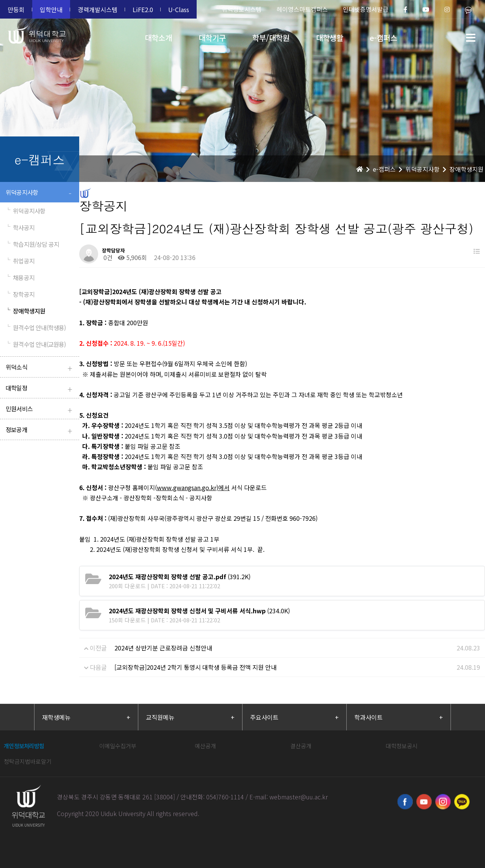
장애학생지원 (25, 311)
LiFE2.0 (143, 9)
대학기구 (212, 38)
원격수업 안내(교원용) (36, 344)
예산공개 (205, 746)
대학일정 (41, 389)
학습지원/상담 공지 (32, 244)
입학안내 (51, 9)
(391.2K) (180, 577)
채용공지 (20, 277)
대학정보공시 (402, 746)
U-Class (179, 9)
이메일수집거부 (118, 746)
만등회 (16, 9)
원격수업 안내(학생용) (36, 327)
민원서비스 (41, 410)
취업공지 (20, 261)
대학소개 (158, 38)
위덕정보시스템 (242, 9)
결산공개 (301, 746)
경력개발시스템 (98, 9)
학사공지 (20, 227)
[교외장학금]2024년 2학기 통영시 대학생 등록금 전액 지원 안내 (196, 667)
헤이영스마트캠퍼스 (302, 9)
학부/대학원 (271, 38)
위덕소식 (41, 368)
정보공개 (41, 430)
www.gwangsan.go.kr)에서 (193, 487)
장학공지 (20, 294)
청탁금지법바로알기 (28, 761)
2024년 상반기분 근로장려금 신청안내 (163, 648)
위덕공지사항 (41, 193)
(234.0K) (199, 611)
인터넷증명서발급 (366, 9)
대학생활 (330, 38)
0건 (107, 257)
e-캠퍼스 (383, 38)
